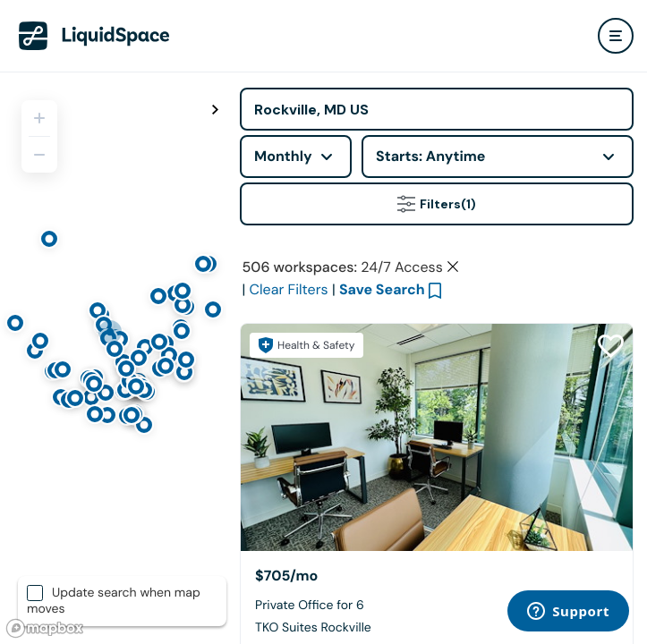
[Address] (437, 109)
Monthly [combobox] (283, 156)
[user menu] (616, 36)
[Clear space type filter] (453, 410)
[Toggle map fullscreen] (215, 110)
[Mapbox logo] (45, 628)
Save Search (382, 432)
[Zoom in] (39, 118)
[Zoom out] (39, 155)
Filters (437, 204)
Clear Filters (289, 432)
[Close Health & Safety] (612, 265)
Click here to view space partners (437, 324)
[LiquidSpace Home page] (94, 36)
